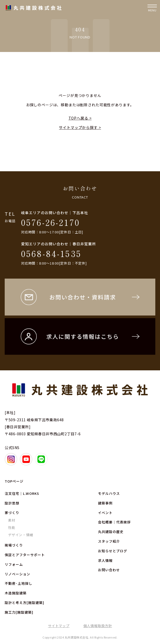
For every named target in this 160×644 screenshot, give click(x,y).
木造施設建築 (16, 593)
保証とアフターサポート (25, 555)
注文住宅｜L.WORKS (22, 493)
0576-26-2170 (51, 222)
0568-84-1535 (51, 253)
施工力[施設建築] (19, 612)
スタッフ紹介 (109, 541)
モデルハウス (109, 493)
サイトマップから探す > (80, 127)
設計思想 (12, 503)
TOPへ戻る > (80, 118)
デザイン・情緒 (21, 535)
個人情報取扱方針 (98, 626)
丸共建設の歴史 (111, 532)
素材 (12, 520)
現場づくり (14, 545)
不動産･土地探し (19, 583)
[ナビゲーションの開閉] (152, 8)
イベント (105, 513)
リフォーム (14, 564)
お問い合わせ (109, 570)
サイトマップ (59, 626)
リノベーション (17, 574)
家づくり (12, 513)
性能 (12, 527)
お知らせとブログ (113, 551)
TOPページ (14, 481)
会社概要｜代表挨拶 (114, 522)
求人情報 (105, 560)
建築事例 (105, 503)
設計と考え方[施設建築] (24, 603)
